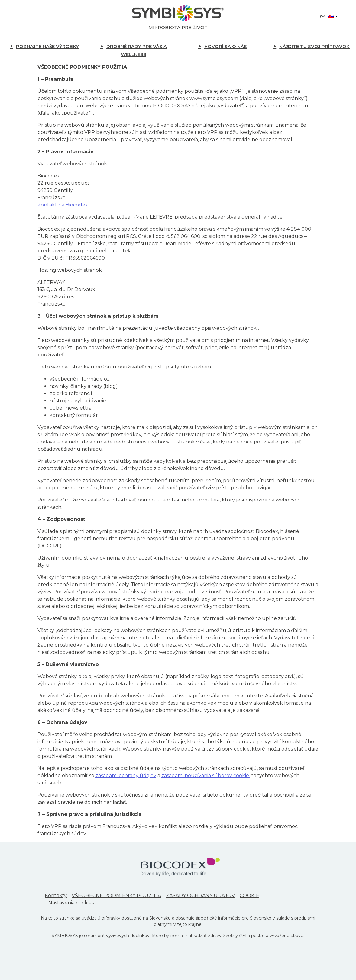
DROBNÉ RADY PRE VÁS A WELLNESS (137, 50)
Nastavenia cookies (71, 903)
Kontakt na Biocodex (63, 205)
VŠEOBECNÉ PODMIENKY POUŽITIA (116, 896)
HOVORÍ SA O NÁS (226, 46)
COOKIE (249, 896)
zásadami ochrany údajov (126, 776)
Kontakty (56, 896)
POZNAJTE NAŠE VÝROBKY (47, 46)
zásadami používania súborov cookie (206, 776)
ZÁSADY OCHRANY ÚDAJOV (200, 896)
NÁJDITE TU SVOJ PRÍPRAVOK (314, 46)
